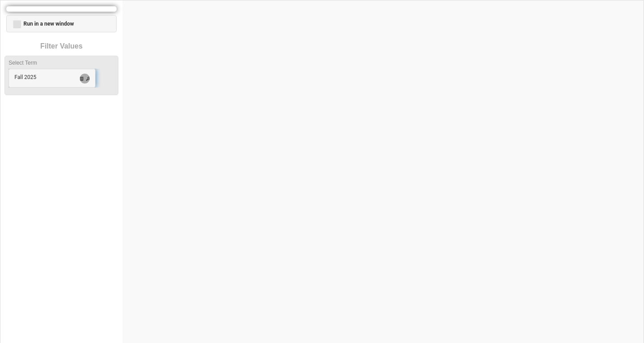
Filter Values (61, 46)
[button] (52, 78)
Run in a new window (43, 24)
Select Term (23, 63)
